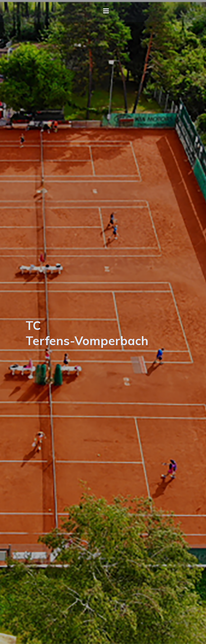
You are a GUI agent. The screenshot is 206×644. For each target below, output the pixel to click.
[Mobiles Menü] (106, 11)
